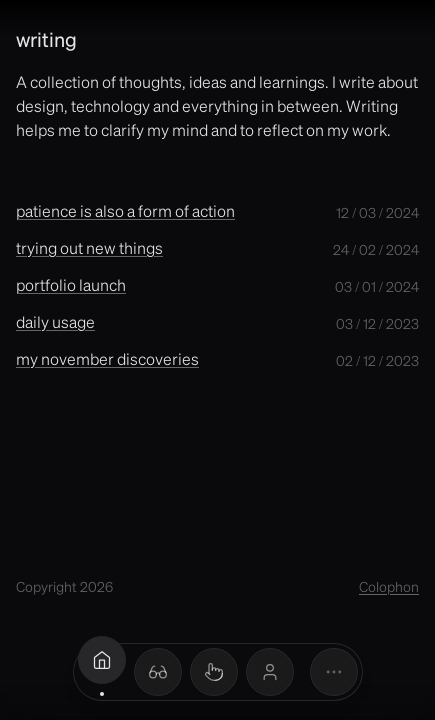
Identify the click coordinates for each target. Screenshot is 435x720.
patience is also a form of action (125, 210)
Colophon (389, 586)
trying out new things (89, 247)
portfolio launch (71, 284)
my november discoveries (107, 358)
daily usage (55, 321)
